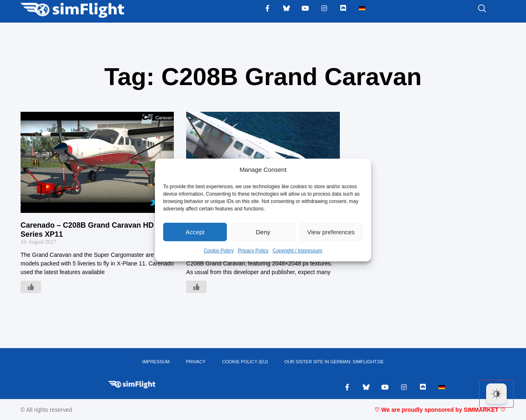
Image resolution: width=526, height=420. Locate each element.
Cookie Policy (219, 251)
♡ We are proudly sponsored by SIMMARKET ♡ (440, 410)
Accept (195, 232)
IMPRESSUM (156, 362)
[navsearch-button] (472, 9)
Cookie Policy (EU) (245, 362)
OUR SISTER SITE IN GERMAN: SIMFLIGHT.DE (334, 362)
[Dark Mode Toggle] (496, 394)
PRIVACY (196, 362)
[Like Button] (31, 287)
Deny (263, 232)
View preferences (331, 232)
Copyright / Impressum (297, 251)
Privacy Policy (253, 251)
